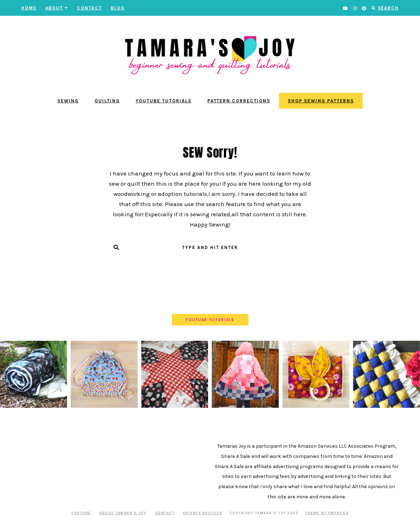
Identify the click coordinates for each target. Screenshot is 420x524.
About (57, 8)
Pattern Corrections (239, 101)
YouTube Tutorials (164, 101)
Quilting (107, 101)
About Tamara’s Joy (123, 513)
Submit (210, 261)
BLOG (118, 8)
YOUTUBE (81, 513)
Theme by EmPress (327, 513)
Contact (89, 8)
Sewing (68, 101)
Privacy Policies (203, 513)
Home (29, 8)
